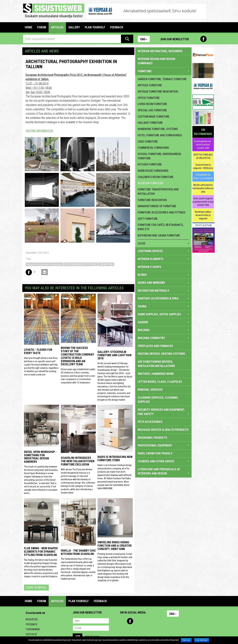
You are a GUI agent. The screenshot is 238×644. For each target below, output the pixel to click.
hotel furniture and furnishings (160, 135)
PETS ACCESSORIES (150, 422)
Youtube (211, 39)
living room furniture (152, 104)
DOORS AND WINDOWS (163, 283)
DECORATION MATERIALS (163, 291)
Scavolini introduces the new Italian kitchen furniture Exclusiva (78, 461)
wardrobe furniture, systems (158, 129)
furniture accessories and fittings (162, 212)
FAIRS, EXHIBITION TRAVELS (155, 453)
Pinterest (196, 39)
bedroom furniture (151, 183)
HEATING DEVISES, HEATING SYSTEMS (161, 354)
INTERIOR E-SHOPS (149, 267)
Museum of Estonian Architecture (45, 264)
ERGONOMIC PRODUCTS (152, 438)
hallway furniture (150, 123)
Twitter (144, 621)
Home (29, 27)
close (163, 243)
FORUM (42, 27)
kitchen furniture (150, 164)
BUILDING (163, 330)
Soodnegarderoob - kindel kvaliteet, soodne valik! (203, 145)
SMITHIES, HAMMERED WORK (156, 374)
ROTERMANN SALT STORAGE (81, 264)
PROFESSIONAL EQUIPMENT (163, 445)
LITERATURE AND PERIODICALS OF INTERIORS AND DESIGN (163, 471)
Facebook (203, 39)
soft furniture (148, 219)
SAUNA (163, 306)
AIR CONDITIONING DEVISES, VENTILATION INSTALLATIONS (156, 364)
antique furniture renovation (158, 91)
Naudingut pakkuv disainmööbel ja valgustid (203, 215)
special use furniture (152, 110)
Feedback (31, 624)
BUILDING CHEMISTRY (163, 338)
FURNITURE (163, 71)
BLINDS (163, 275)
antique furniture (150, 85)
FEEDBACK (117, 27)
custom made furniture (154, 116)
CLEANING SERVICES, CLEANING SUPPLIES (158, 400)
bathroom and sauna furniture (159, 235)
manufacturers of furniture (157, 206)
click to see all (36, 587)
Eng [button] (144, 39)
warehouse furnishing (153, 171)
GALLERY (74, 27)
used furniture (148, 142)
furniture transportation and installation (158, 192)
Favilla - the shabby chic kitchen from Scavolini (78, 552)
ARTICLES (57, 27)
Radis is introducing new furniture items (115, 458)
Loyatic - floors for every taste (38, 351)
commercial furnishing (153, 148)
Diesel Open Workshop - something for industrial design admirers (40, 457)
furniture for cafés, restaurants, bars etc (161, 227)
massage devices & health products (163, 430)
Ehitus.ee (31, 634)
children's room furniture (156, 177)
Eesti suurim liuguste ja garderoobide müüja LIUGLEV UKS (203, 202)
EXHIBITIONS (106, 264)
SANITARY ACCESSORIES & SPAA (163, 298)
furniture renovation (152, 200)
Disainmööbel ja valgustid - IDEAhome (203, 166)
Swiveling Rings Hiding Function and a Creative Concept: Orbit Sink (115, 546)
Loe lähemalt (202, 640)
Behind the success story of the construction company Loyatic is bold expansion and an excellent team (77, 356)
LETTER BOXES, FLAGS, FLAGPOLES (160, 382)
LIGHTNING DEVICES (163, 251)
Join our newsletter (174, 39)
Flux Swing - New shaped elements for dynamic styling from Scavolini (41, 552)
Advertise (32, 619)
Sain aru (186, 640)
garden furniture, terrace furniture (162, 79)
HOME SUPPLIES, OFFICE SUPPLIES (163, 314)
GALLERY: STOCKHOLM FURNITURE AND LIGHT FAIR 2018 (115, 355)
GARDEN (163, 322)
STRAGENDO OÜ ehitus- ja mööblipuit (203, 177)
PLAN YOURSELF (95, 27)
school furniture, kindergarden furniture (159, 156)
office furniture (149, 98)
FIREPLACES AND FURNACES (155, 346)
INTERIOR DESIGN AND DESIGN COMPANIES (156, 61)
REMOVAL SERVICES (150, 390)
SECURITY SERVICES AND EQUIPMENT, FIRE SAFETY (163, 412)
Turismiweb (33, 629)
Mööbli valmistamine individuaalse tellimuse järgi (203, 188)
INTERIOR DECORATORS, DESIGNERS (160, 51)
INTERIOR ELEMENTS (163, 259)
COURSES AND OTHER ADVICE (163, 461)
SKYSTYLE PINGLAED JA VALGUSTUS (203, 156)
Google (151, 621)
